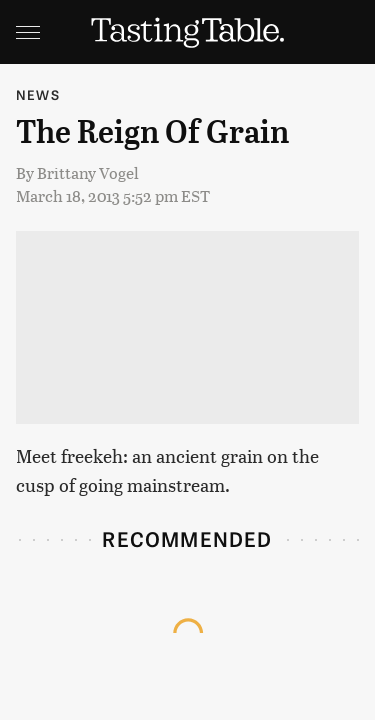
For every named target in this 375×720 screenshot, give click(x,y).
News (38, 94)
